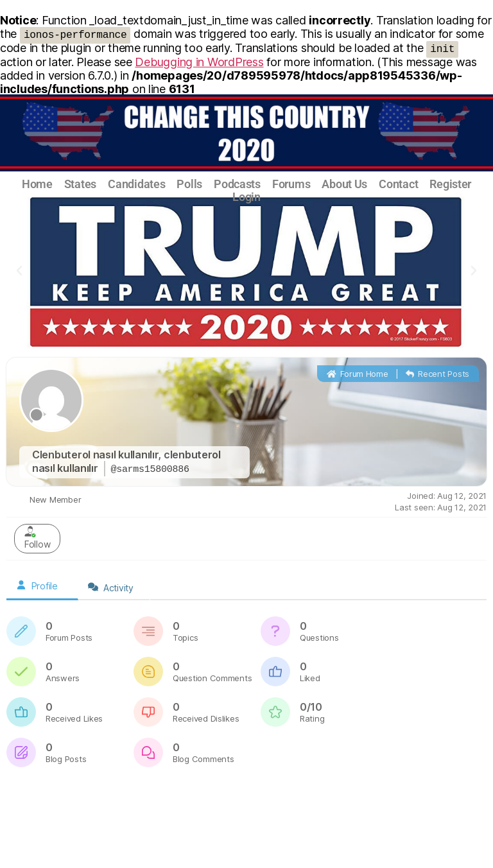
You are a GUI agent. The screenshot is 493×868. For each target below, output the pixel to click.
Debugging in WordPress (199, 62)
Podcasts (237, 184)
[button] (19, 271)
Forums (291, 184)
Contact (398, 184)
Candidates (136, 184)
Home (37, 184)
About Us (344, 184)
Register (450, 184)
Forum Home (358, 374)
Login (246, 197)
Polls (189, 184)
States (80, 184)
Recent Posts (437, 374)
